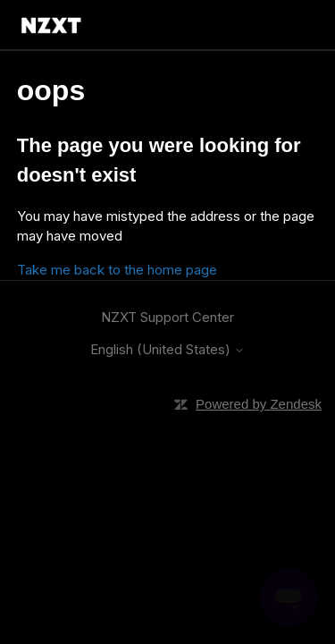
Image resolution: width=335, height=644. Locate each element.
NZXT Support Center (167, 317)
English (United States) (167, 349)
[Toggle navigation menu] (289, 25)
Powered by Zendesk (259, 404)
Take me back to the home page (117, 270)
